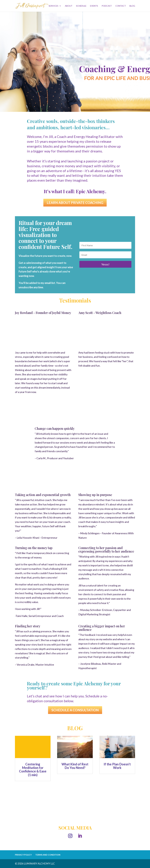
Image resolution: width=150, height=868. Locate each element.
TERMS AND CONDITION (48, 855)
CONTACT (121, 6)
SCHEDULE (81, 6)
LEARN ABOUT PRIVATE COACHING (75, 203)
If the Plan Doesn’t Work (117, 766)
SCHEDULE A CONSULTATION (75, 710)
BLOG (132, 6)
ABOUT (69, 6)
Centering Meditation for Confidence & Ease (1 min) (33, 770)
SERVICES (53, 6)
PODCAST (107, 6)
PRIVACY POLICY (23, 855)
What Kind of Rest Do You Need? (75, 766)
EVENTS (94, 6)
